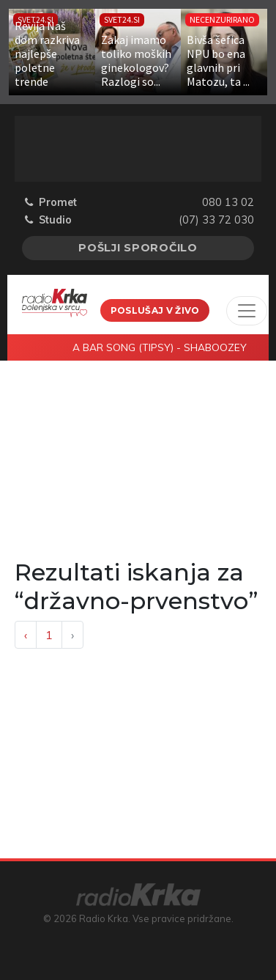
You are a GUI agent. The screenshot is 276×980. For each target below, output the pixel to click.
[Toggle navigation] (247, 311)
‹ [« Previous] (26, 635)
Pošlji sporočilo (138, 248)
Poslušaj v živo (155, 310)
